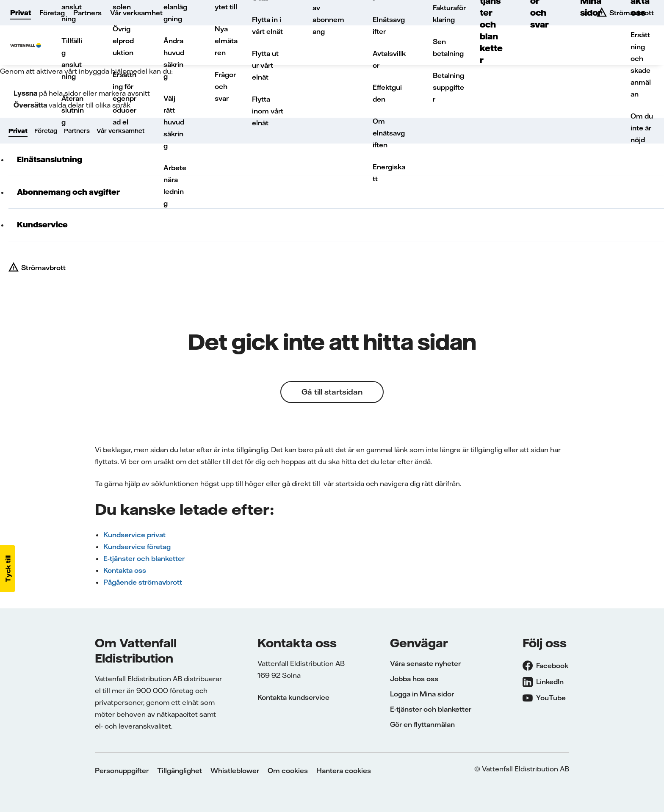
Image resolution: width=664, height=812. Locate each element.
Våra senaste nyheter (425, 663)
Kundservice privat (134, 535)
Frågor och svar (225, 86)
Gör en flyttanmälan (422, 724)
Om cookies (288, 771)
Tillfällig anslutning (72, 58)
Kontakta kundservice (293, 697)
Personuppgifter (122, 771)
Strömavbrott (43, 268)
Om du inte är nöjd (642, 128)
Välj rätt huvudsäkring (174, 122)
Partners (87, 13)
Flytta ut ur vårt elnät (265, 65)
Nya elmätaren (226, 41)
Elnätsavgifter (389, 25)
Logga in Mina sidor (422, 694)
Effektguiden (387, 93)
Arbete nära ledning (175, 185)
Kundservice (42, 225)
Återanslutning (73, 110)
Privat (21, 13)
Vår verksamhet (136, 13)
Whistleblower (235, 771)
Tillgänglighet (180, 771)
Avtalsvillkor (389, 59)
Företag (52, 13)
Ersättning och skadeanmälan (641, 64)
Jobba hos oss (414, 679)
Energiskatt (389, 173)
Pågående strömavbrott (143, 582)
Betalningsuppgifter (448, 87)
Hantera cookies (344, 771)
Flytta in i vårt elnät (267, 25)
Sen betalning (448, 47)
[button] (8, 569)
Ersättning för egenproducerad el (125, 98)
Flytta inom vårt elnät (268, 111)
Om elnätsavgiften (389, 133)
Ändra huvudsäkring (174, 58)
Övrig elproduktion (123, 41)
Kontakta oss (125, 570)
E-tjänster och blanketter (144, 558)
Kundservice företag (137, 547)
